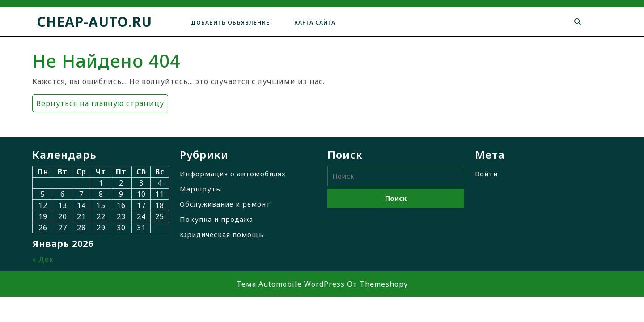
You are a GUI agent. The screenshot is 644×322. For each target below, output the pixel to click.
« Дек (43, 259)
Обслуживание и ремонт (225, 204)
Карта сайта (315, 23)
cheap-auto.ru (94, 22)
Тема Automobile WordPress (291, 284)
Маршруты (201, 189)
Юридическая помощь (222, 234)
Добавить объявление (230, 23)
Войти (486, 174)
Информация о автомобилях (233, 174)
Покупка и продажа (216, 219)
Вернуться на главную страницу (98, 101)
